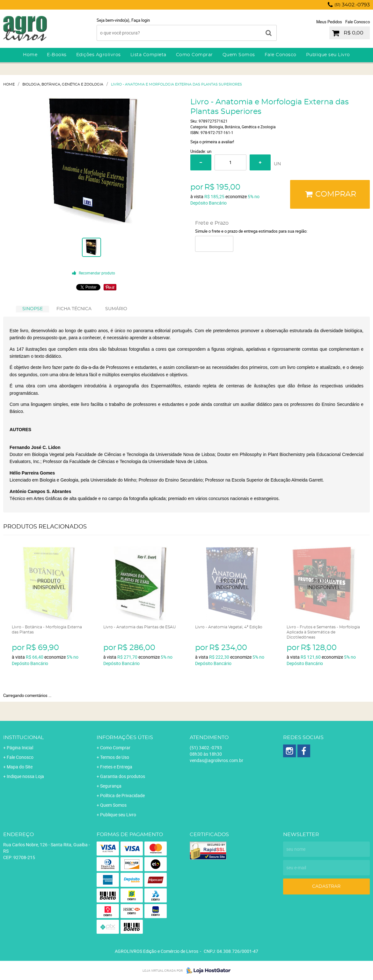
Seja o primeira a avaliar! (212, 142)
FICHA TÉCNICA (74, 309)
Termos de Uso (115, 757)
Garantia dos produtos (123, 776)
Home (30, 55)
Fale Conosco (358, 22)
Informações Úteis (125, 737)
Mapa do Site (20, 767)
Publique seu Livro (328, 55)
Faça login (141, 20)
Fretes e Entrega (116, 767)
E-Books (57, 55)
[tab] (33, 309)
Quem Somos (239, 55)
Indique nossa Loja (25, 776)
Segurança (111, 786)
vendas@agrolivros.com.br (216, 760)
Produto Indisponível (49, 584)
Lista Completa (148, 55)
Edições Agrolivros (99, 55)
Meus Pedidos (329, 22)
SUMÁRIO (116, 309)
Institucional (23, 737)
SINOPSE (33, 309)
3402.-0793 (352, 5)
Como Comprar (194, 55)
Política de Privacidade (122, 795)
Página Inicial (20, 748)
